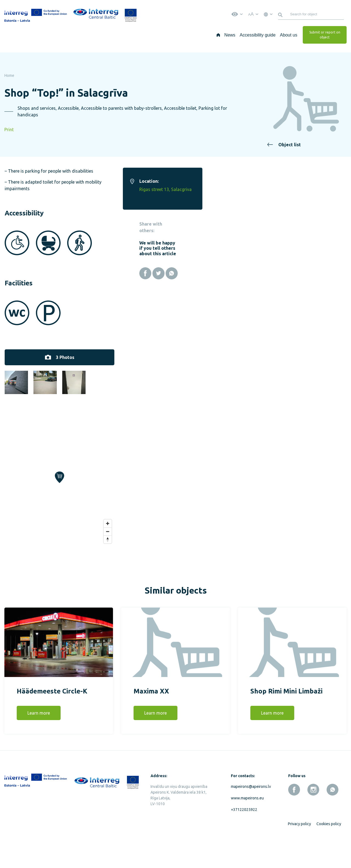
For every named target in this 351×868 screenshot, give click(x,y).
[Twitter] (303, 273)
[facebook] (294, 816)
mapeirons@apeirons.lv (250, 813)
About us (289, 35)
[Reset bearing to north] (252, 565)
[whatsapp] (332, 816)
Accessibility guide (258, 35)
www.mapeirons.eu (247, 824)
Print (9, 130)
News (230, 35)
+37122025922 (244, 836)
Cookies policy (329, 850)
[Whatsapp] (316, 273)
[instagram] (313, 816)
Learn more (39, 739)
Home (9, 75)
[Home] (218, 35)
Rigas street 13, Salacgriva (310, 189)
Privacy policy (299, 850)
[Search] (281, 14)
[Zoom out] (252, 557)
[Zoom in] (252, 550)
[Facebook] (290, 273)
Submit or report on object (325, 35)
